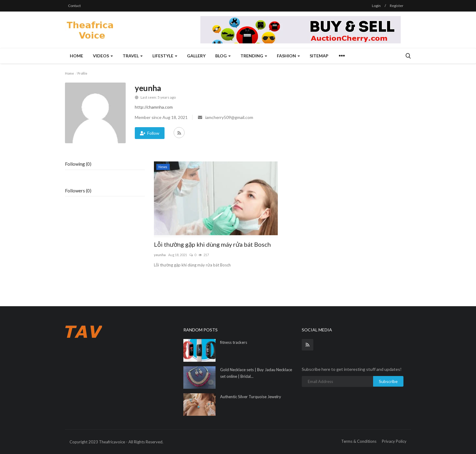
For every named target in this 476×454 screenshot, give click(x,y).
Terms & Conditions (359, 441)
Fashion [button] (288, 56)
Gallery (196, 56)
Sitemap (319, 56)
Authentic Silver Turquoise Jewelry (251, 397)
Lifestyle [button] (165, 56)
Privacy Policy (394, 441)
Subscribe (388, 381)
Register (397, 6)
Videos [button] (103, 56)
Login (376, 6)
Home (76, 56)
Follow (150, 133)
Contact (74, 6)
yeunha (160, 255)
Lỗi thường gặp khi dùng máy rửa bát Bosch (212, 244)
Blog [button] (223, 56)
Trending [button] (254, 56)
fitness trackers (234, 342)
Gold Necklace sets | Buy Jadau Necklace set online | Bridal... (256, 373)
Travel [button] (133, 56)
